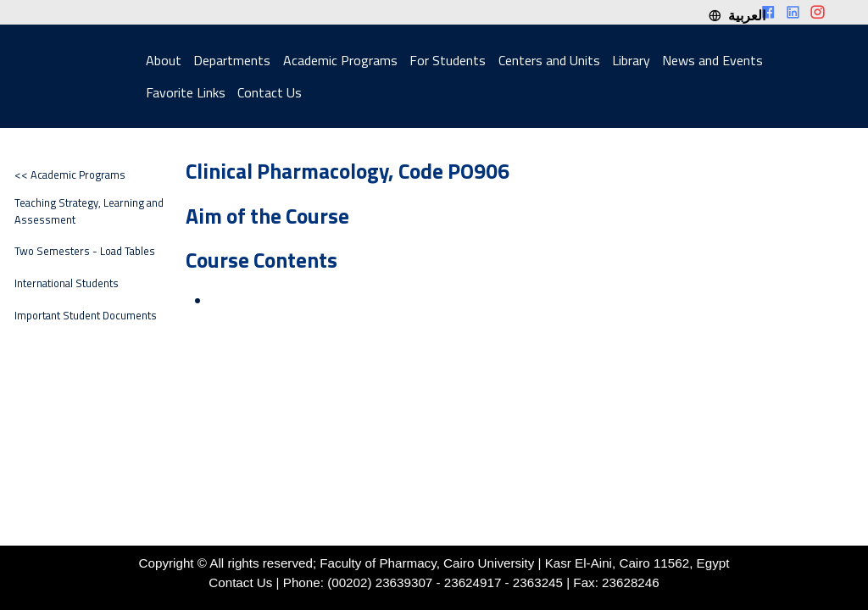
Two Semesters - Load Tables (85, 251)
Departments (232, 60)
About (164, 60)
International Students (67, 283)
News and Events (712, 60)
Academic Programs (340, 60)
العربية (737, 15)
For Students (448, 60)
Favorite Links (186, 92)
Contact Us (270, 92)
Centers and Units (549, 60)
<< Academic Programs (70, 175)
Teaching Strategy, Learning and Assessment (89, 211)
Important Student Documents (86, 316)
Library (631, 60)
